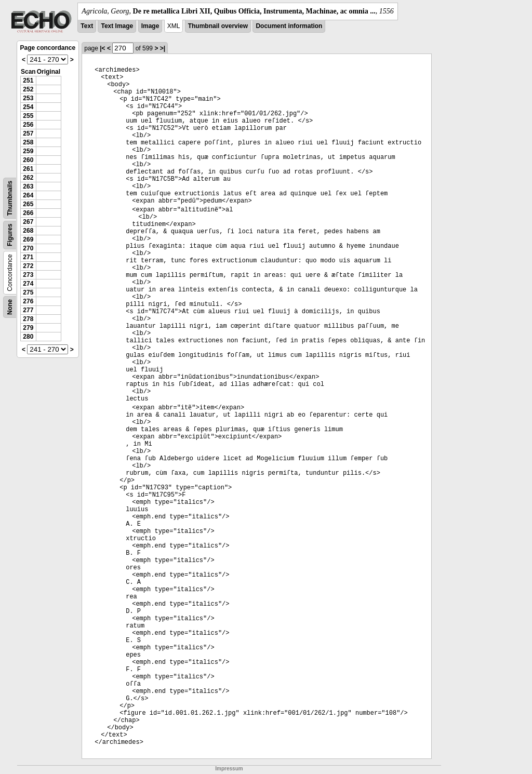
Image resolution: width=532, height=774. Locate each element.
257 (28, 134)
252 (28, 89)
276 (28, 301)
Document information (289, 26)
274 (28, 284)
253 (28, 98)
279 (28, 328)
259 (28, 151)
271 (28, 257)
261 (28, 169)
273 (28, 275)
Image (150, 26)
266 (28, 213)
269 (28, 239)
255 (28, 116)
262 (28, 178)
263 (28, 186)
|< (102, 48)
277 (28, 310)
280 (28, 337)
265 (28, 204)
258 (28, 142)
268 (28, 231)
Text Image (117, 26)
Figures (10, 235)
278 (28, 319)
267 (28, 222)
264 (28, 195)
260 (28, 160)
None (10, 307)
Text (87, 26)
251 (28, 81)
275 (28, 292)
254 (28, 107)
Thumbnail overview (218, 26)
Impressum (229, 769)
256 (28, 125)
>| (163, 48)
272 (28, 266)
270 (28, 248)
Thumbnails (10, 198)
